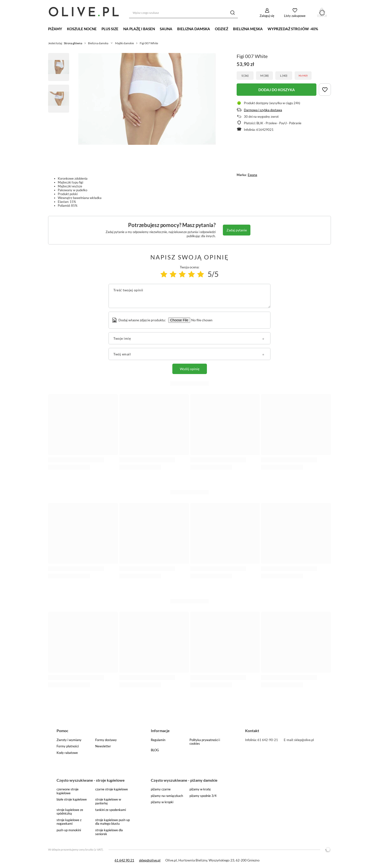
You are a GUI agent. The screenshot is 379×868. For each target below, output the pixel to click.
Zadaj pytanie (237, 230)
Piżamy (55, 29)
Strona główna (73, 43)
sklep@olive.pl (150, 860)
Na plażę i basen (139, 29)
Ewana (252, 175)
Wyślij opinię (190, 369)
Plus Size (110, 29)
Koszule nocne (82, 29)
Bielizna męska (248, 29)
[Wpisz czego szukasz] (183, 13)
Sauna (166, 29)
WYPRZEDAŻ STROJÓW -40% (293, 29)
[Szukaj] (232, 13)
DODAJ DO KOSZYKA (277, 90)
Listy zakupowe (295, 16)
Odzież (222, 29)
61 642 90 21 (124, 860)
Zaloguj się (267, 16)
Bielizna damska (194, 29)
